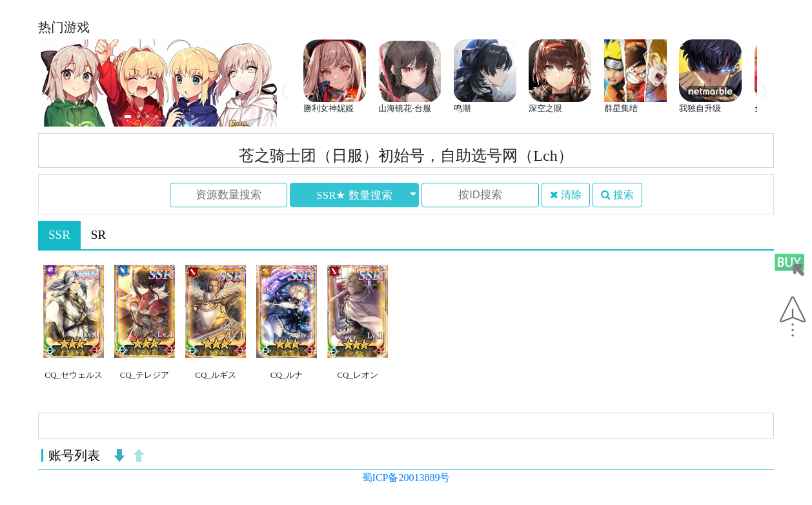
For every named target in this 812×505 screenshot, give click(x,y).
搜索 (617, 195)
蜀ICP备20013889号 (406, 478)
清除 (566, 195)
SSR (59, 235)
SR (98, 235)
